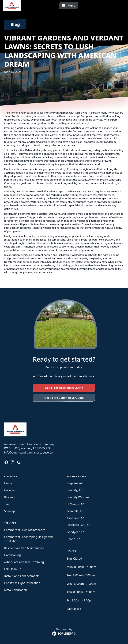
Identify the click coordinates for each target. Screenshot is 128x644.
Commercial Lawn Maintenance (25, 530)
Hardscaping (12, 555)
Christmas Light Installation (22, 583)
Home (8, 483)
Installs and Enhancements (22, 576)
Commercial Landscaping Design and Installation (28, 539)
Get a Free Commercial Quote (64, 398)
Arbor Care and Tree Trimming (24, 562)
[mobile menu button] (116, 6)
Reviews (9, 497)
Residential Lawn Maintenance (24, 548)
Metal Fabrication (16, 590)
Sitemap (10, 511)
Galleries (10, 490)
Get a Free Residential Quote (64, 388)
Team (8, 504)
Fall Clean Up (13, 569)
